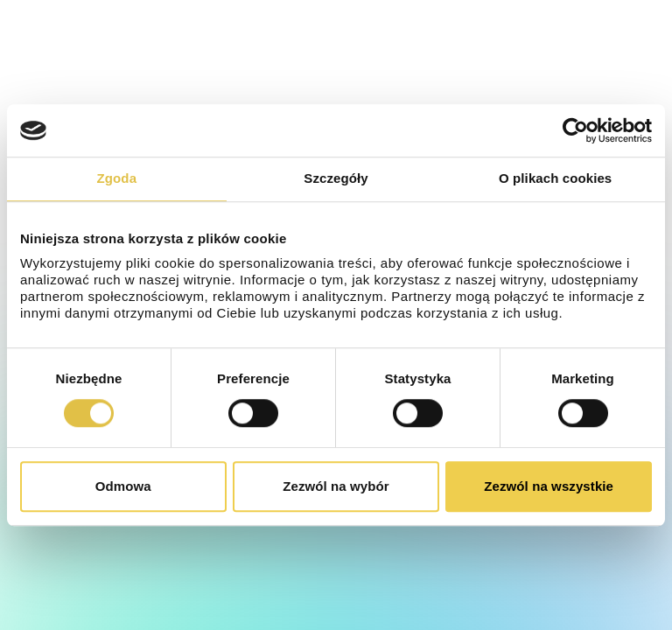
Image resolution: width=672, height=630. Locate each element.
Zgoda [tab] (117, 178)
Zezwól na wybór (336, 486)
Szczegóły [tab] (336, 178)
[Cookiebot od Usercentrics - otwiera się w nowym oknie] (575, 130)
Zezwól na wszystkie (549, 486)
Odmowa (123, 486)
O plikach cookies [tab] (555, 178)
